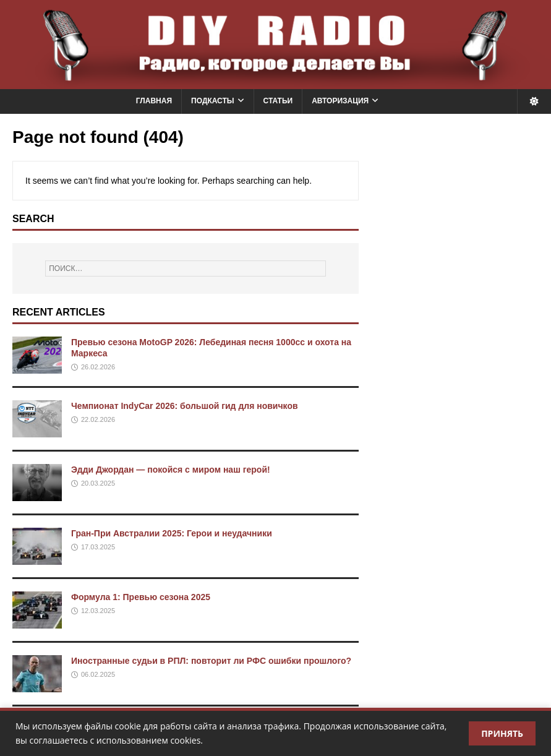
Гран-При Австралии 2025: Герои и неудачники (172, 533)
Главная (154, 101)
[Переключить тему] (534, 101)
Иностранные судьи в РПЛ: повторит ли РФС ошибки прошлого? (211, 661)
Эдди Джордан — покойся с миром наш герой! (171, 470)
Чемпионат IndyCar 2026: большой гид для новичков (185, 406)
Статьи (278, 101)
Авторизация (340, 101)
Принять (502, 733)
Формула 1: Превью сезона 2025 (141, 597)
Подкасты (213, 101)
